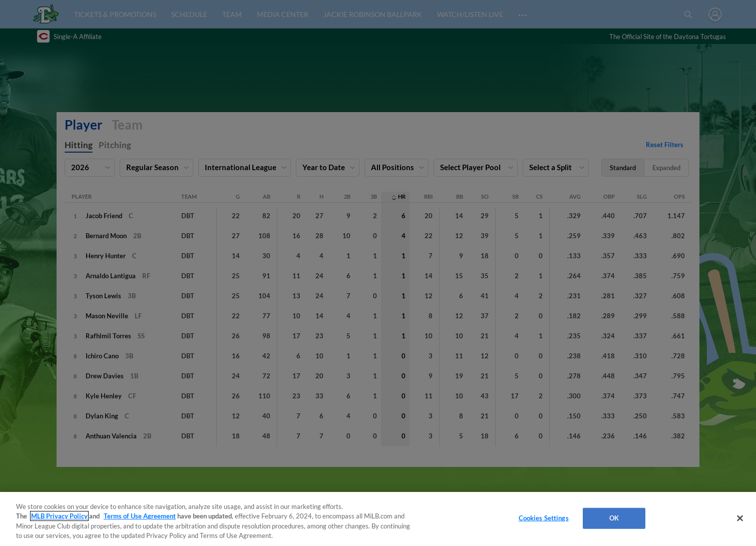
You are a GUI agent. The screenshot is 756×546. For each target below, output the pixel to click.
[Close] (740, 518)
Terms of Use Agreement (140, 516)
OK (614, 518)
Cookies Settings (544, 518)
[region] (378, 519)
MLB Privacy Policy (59, 516)
